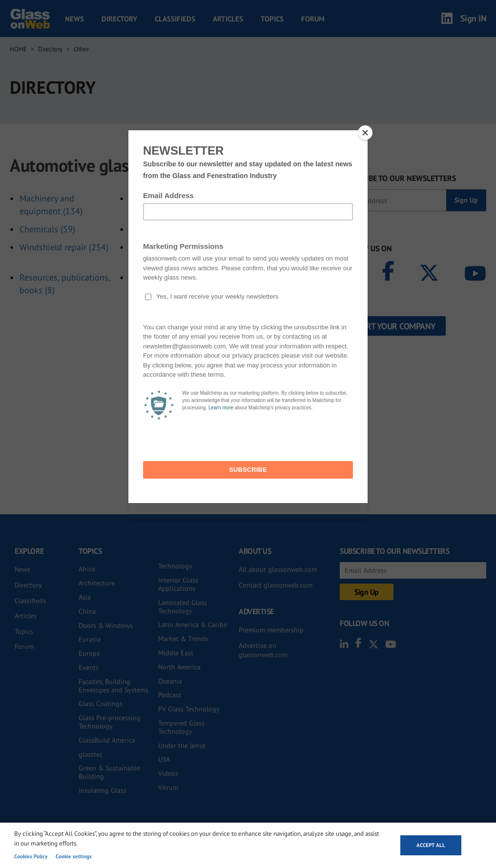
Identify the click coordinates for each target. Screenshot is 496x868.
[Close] (365, 133)
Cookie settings (74, 856)
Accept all (431, 845)
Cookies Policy (31, 856)
